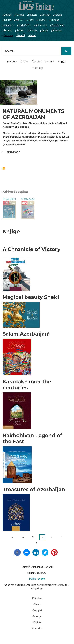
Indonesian (41, 25)
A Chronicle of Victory (31, 249)
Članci (24, 62)
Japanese (9, 25)
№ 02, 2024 (9, 199)
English (7, 15)
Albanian (57, 30)
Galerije (49, 62)
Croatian (8, 35)
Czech (30, 20)
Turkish (7, 20)
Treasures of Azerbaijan (34, 490)
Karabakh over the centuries (27, 385)
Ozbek (33, 35)
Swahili (21, 35)
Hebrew (33, 30)
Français (33, 15)
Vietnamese (58, 25)
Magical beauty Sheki (31, 297)
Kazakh (20, 30)
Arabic (19, 20)
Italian (58, 15)
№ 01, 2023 (28, 199)
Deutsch (46, 15)
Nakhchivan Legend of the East (32, 439)
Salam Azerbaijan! (26, 334)
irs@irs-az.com (37, 579)
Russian (20, 15)
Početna (12, 62)
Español (42, 20)
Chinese (55, 20)
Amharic (8, 30)
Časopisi (36, 62)
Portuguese (25, 25)
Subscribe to (4, 169)
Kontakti (38, 68)
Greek (45, 30)
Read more (13, 153)
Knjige (62, 62)
